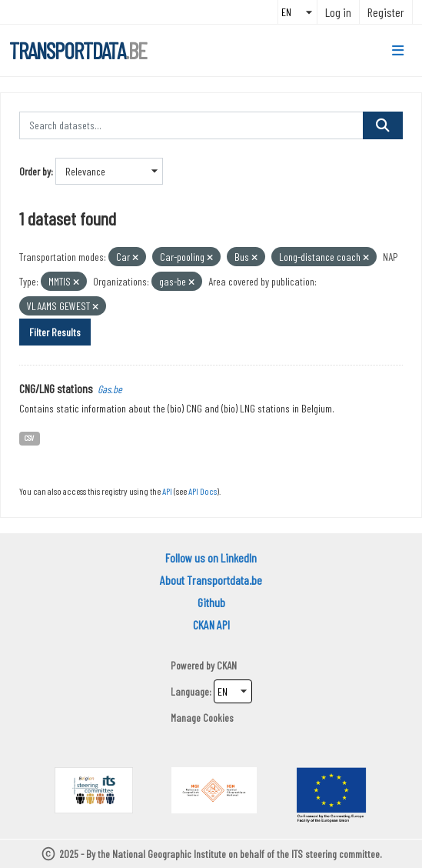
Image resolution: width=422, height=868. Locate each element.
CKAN (227, 665)
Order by (35, 171)
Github (211, 602)
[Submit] (383, 125)
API (167, 491)
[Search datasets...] (191, 125)
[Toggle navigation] (398, 51)
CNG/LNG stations (56, 388)
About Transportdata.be (211, 580)
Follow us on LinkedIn (211, 558)
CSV (30, 437)
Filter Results (55, 332)
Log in (338, 12)
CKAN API (211, 624)
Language (190, 691)
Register (386, 12)
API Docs (203, 491)
